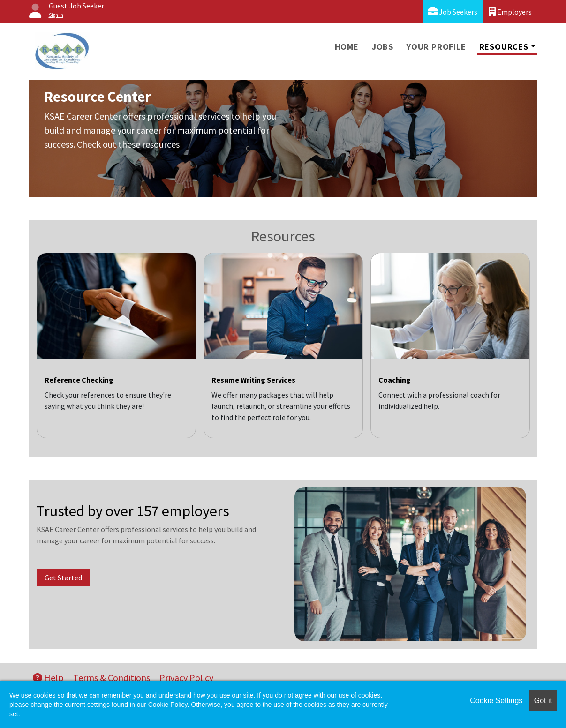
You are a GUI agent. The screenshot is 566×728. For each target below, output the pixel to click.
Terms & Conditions (112, 678)
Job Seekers (453, 11)
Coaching (395, 380)
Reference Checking (79, 380)
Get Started (63, 578)
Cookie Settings (496, 701)
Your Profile (436, 47)
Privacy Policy (186, 678)
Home (347, 47)
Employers (510, 11)
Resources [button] (504, 47)
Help (48, 678)
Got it (543, 701)
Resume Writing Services (253, 380)
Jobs (383, 47)
